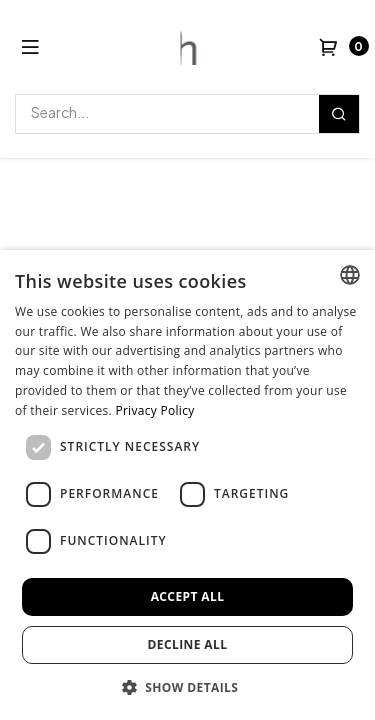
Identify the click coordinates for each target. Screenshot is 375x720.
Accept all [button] (188, 596)
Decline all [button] (188, 644)
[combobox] (350, 275)
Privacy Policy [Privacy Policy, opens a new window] (154, 410)
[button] (188, 687)
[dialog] (187, 485)
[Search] (339, 114)
